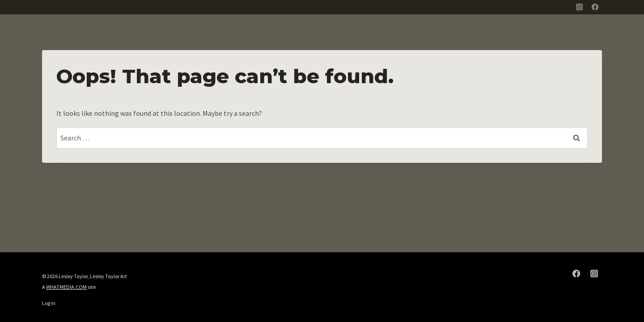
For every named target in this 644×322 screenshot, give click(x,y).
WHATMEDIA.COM (66, 287)
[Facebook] (595, 7)
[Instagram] (579, 7)
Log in (49, 303)
